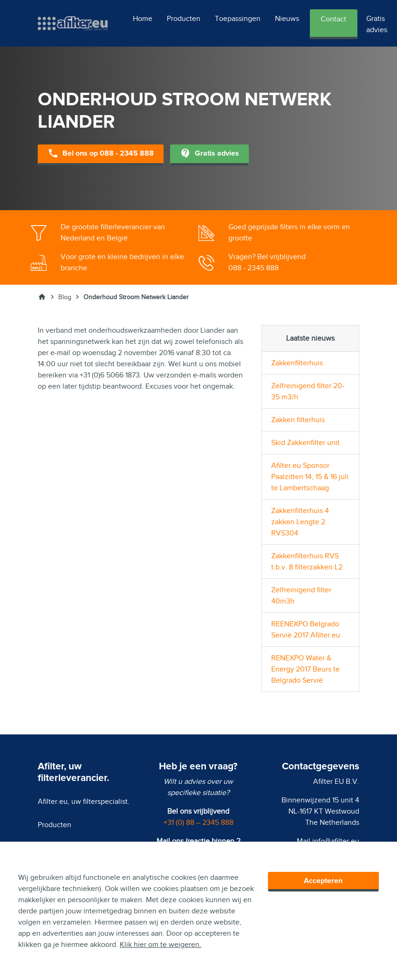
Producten (184, 19)
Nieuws (287, 19)
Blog (65, 297)
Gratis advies (377, 24)
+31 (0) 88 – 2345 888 (198, 822)
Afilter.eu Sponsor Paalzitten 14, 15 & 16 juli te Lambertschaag (310, 477)
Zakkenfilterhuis (297, 363)
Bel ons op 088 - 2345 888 (101, 154)
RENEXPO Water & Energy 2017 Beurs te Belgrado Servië (305, 669)
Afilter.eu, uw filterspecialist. (84, 802)
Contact (333, 19)
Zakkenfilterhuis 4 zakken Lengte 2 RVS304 (300, 522)
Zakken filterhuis (298, 420)
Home (143, 19)
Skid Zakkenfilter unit (305, 443)
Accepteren (323, 881)
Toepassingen (238, 19)
